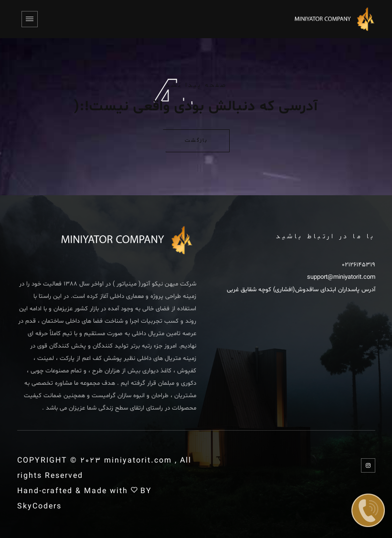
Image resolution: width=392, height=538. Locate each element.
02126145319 (359, 265)
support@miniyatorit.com (341, 277)
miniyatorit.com (138, 461)
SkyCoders (39, 506)
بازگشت (196, 141)
